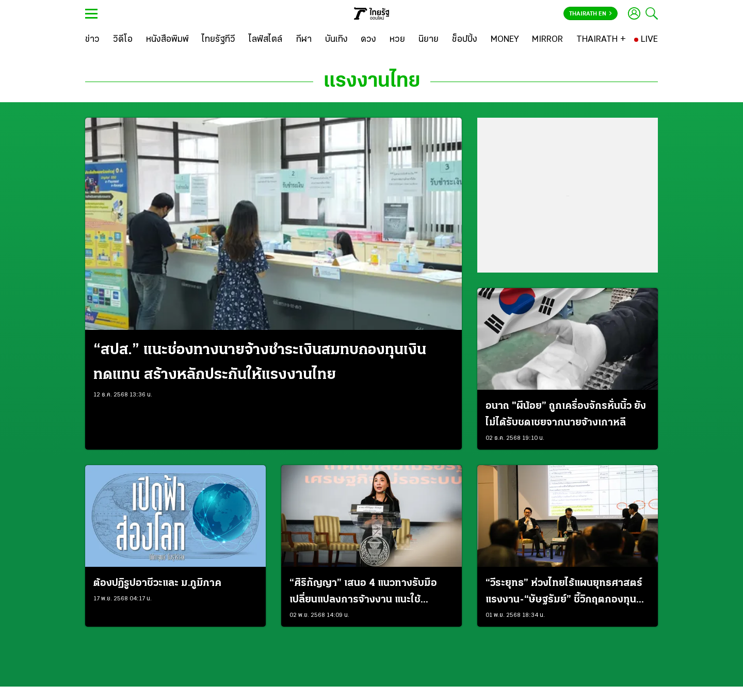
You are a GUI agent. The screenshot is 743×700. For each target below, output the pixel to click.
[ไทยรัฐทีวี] (219, 40)
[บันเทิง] (336, 40)
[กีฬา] (304, 40)
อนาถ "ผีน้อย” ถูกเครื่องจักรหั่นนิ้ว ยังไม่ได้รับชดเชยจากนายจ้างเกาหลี (566, 415)
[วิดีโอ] (123, 40)
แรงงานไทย (372, 82)
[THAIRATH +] (601, 40)
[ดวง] (368, 40)
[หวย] (397, 40)
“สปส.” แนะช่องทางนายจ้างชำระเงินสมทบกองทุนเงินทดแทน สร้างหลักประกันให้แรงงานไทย (260, 363)
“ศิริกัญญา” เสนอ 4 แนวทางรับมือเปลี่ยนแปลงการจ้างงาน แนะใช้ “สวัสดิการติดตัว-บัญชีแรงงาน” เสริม (371, 593)
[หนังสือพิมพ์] (167, 40)
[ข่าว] (92, 40)
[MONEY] (505, 40)
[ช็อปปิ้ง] (465, 40)
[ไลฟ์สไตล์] (265, 40)
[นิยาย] (429, 40)
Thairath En (591, 14)
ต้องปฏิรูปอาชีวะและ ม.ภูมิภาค (157, 583)
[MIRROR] (547, 40)
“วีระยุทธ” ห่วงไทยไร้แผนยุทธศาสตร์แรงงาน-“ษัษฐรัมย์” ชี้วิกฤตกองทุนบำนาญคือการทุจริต (564, 593)
